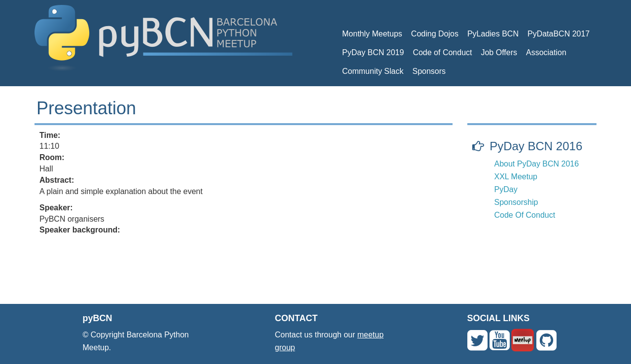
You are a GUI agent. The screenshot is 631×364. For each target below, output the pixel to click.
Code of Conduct (442, 52)
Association (546, 52)
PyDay (506, 189)
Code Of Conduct (525, 215)
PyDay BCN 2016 (536, 146)
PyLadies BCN (493, 34)
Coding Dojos (435, 34)
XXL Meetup (516, 177)
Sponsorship (516, 202)
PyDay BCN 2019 (373, 52)
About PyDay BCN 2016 (537, 164)
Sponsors (429, 71)
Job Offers (499, 52)
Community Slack (373, 71)
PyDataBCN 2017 (559, 34)
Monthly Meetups (372, 34)
